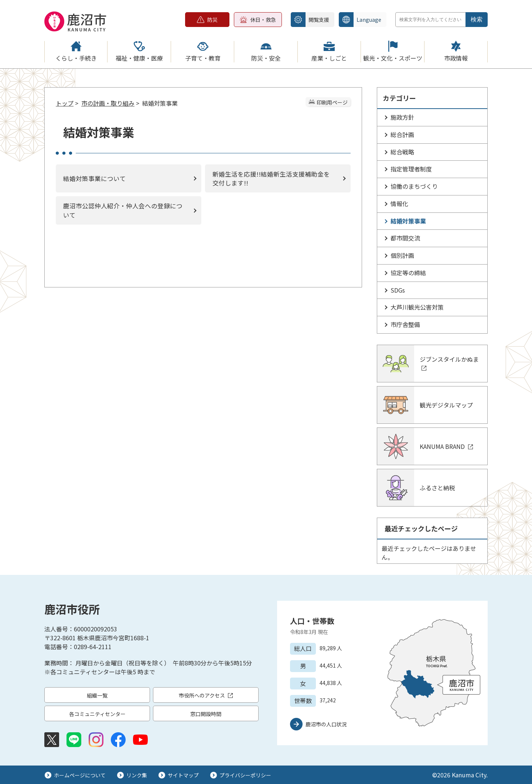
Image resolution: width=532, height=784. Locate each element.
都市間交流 (405, 238)
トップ (65, 103)
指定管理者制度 (411, 169)
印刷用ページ (332, 102)
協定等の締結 (408, 273)
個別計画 (402, 255)
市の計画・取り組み (108, 103)
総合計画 (402, 134)
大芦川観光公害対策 (417, 307)
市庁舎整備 (405, 324)
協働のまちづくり (414, 186)
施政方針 (402, 117)
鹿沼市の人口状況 (326, 724)
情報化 (399, 204)
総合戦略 (402, 152)
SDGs (398, 290)
